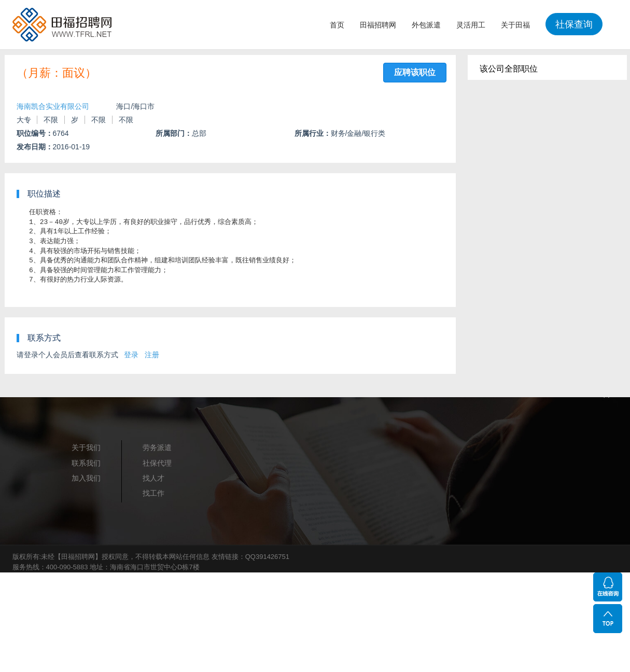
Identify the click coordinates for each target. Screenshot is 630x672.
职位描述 (44, 194)
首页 (337, 25)
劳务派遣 (157, 447)
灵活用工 (471, 25)
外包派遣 (426, 25)
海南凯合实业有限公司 (53, 106)
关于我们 (86, 447)
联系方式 (44, 338)
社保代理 (157, 463)
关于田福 (515, 25)
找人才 (153, 478)
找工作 (153, 493)
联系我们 (86, 463)
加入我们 (86, 478)
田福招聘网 (378, 25)
